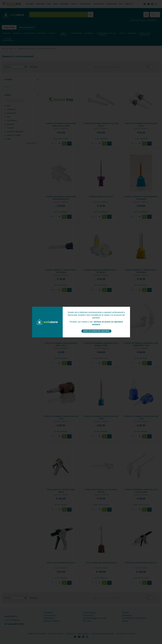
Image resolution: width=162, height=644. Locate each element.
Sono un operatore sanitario (96, 331)
